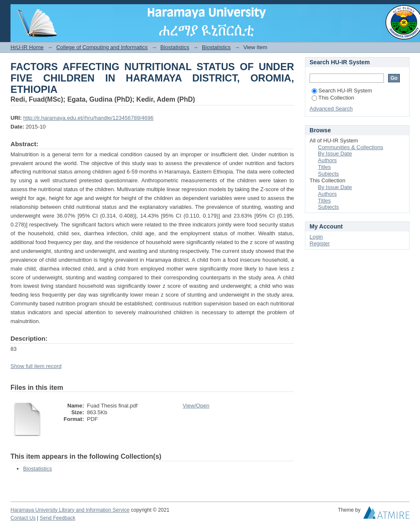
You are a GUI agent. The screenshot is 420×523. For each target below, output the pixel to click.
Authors (327, 160)
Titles (324, 167)
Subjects (328, 174)
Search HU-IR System (342, 91)
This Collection (333, 98)
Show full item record (36, 366)
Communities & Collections (350, 147)
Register (320, 243)
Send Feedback (58, 518)
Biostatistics (175, 47)
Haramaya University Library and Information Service (70, 510)
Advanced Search (331, 109)
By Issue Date (335, 154)
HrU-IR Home (27, 47)
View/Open (196, 406)
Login (403, 10)
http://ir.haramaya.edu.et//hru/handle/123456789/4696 (88, 118)
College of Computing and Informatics (102, 47)
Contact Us (23, 518)
